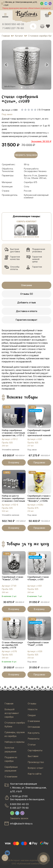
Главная (9, 704)
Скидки (32, 715)
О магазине (34, 721)
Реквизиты (34, 739)
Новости (33, 709)
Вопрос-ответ (36, 768)
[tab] (22, 88)
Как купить (34, 733)
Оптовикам (34, 727)
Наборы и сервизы (14, 742)
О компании (11, 777)
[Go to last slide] (6, 65)
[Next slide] (47, 65)
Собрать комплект (26, 222)
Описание (26, 285)
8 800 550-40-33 (19, 804)
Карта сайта (34, 774)
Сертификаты (35, 750)
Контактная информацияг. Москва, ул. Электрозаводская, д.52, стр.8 (28, 788)
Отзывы (32, 704)
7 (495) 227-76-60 (13, 28)
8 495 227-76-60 (19, 808)
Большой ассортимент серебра (12, 713)
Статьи (32, 745)
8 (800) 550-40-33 (13, 24)
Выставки (33, 756)
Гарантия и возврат (26, 320)
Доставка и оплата (27, 311)
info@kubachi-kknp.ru (21, 824)
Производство (36, 762)
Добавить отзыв (26, 302)
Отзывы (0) (27, 294)
